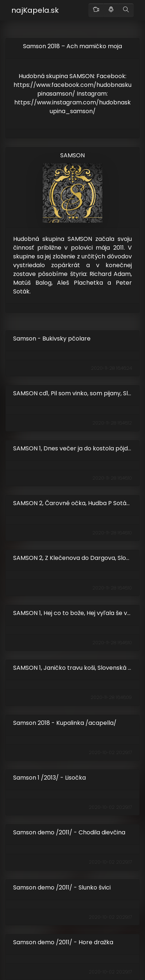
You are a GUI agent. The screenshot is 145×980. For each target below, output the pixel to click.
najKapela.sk (35, 10)
